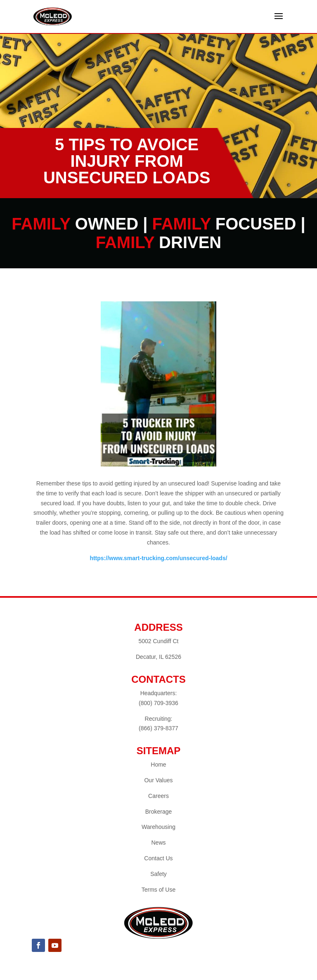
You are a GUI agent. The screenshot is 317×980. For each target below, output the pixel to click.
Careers (158, 796)
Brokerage (159, 812)
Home (158, 765)
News (158, 843)
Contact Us (158, 858)
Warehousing (158, 827)
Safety (158, 874)
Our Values (158, 780)
